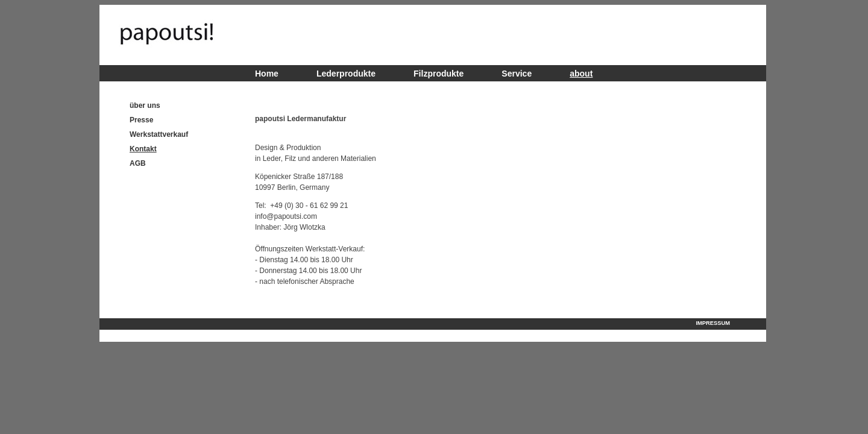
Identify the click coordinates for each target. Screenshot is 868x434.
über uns (145, 105)
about (581, 74)
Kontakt (143, 149)
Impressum (713, 323)
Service (517, 74)
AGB (138, 163)
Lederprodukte (346, 74)
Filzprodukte (439, 74)
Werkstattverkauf (159, 134)
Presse (141, 120)
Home (267, 74)
